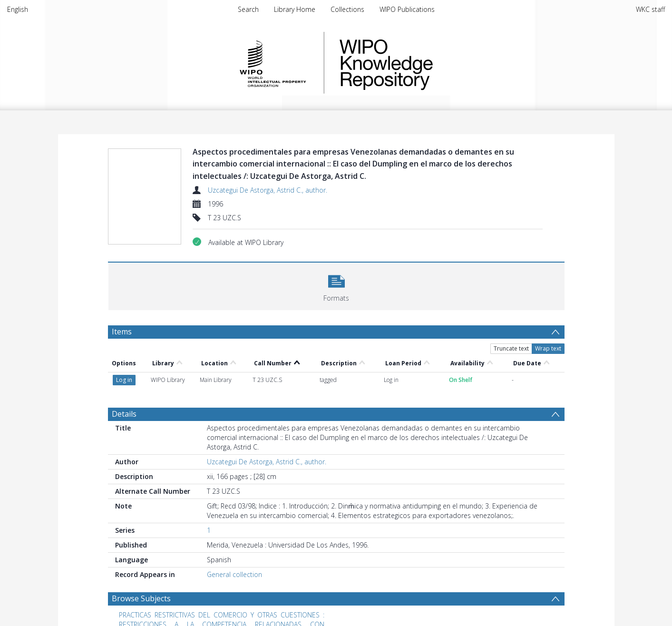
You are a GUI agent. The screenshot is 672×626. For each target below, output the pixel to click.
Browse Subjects (141, 598)
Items (122, 332)
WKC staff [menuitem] (650, 9)
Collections (347, 9)
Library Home (295, 9)
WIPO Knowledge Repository (425, 63)
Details (124, 414)
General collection (234, 574)
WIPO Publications (407, 9)
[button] (336, 285)
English (18, 9)
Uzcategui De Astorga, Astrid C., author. (268, 190)
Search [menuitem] (248, 9)
